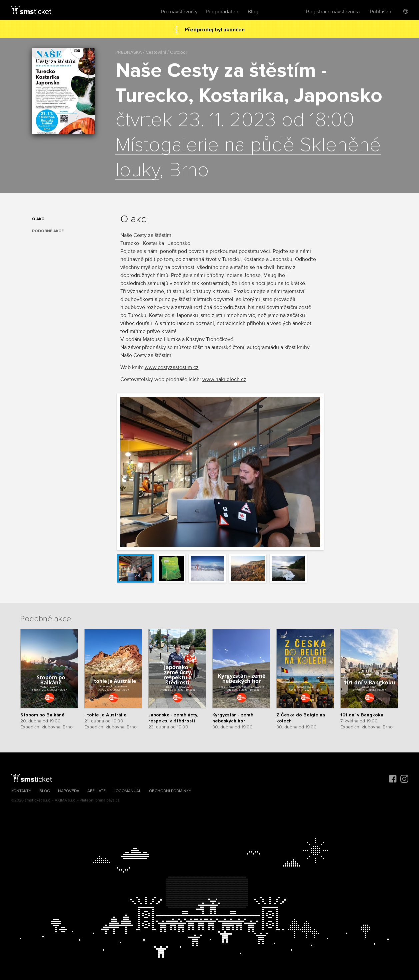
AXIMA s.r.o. (65, 800)
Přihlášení (381, 12)
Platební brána (92, 800)
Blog (253, 12)
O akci (39, 219)
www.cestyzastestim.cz (172, 367)
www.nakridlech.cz (224, 379)
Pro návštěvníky (179, 12)
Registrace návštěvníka (333, 12)
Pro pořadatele (223, 12)
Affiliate (96, 791)
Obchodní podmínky (170, 791)
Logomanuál (127, 791)
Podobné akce (48, 231)
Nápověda (69, 791)
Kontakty (21, 791)
